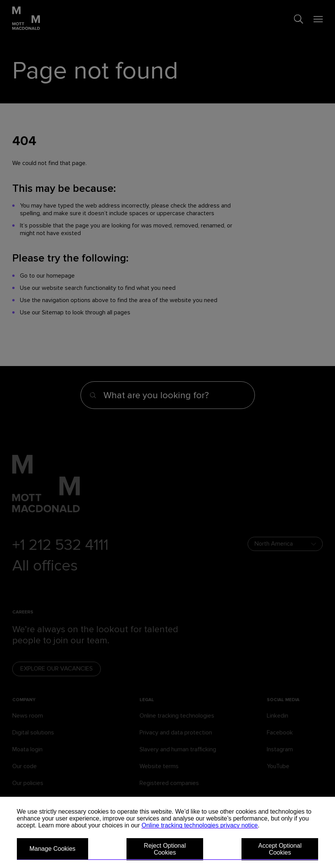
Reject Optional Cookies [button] (165, 849)
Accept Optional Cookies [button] (280, 849)
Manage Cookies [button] (53, 849)
